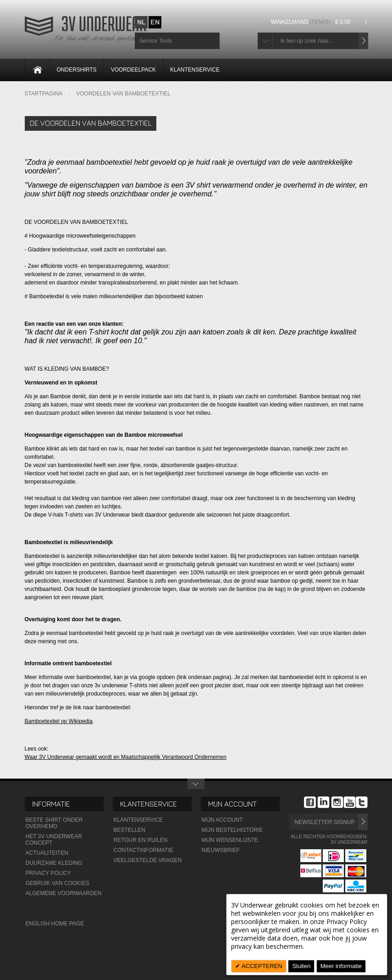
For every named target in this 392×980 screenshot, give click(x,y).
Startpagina (44, 94)
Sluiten (301, 966)
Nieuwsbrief (221, 850)
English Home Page (55, 924)
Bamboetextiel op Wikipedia (59, 721)
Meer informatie (341, 966)
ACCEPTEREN (261, 966)
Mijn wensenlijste (230, 840)
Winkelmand (312, 22)
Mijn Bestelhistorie (232, 830)
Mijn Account (222, 820)
